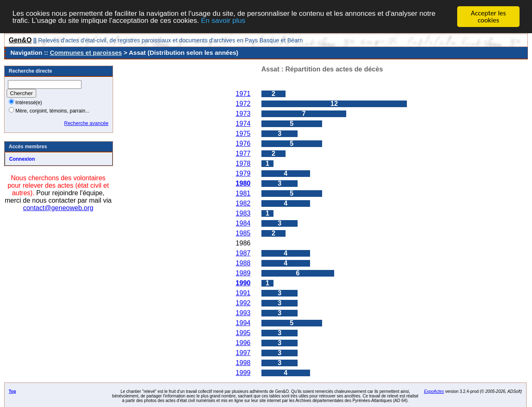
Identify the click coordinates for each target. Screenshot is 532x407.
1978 (243, 163)
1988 (243, 263)
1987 (243, 253)
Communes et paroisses (86, 53)
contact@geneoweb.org (58, 208)
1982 (243, 203)
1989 (243, 273)
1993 (243, 313)
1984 (243, 223)
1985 (243, 233)
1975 (243, 134)
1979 (243, 173)
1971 (243, 94)
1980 (243, 183)
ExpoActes (434, 391)
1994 (243, 323)
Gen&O (20, 40)
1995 (243, 333)
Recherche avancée (86, 123)
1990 (243, 283)
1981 (243, 193)
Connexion (22, 159)
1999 (243, 373)
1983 (243, 213)
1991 (243, 293)
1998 (243, 363)
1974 (243, 124)
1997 (243, 353)
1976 (243, 143)
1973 (243, 114)
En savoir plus (223, 20)
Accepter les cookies (488, 17)
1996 (243, 343)
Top (12, 391)
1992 (243, 303)
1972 (243, 104)
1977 (243, 153)
